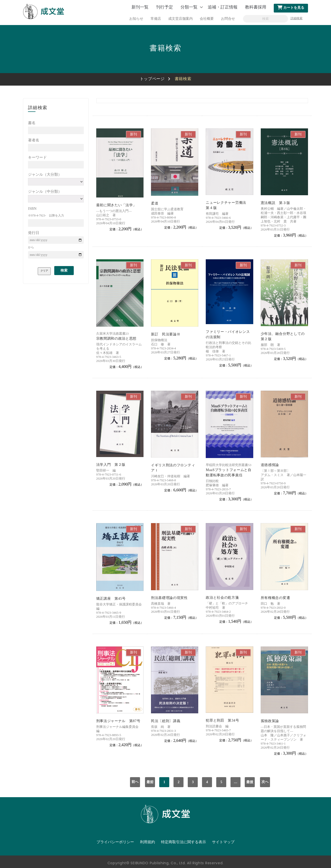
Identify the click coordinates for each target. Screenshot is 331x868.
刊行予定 (164, 7)
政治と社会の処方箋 (222, 598)
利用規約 (147, 842)
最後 (250, 782)
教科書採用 (256, 7)
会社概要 (207, 19)
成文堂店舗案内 (180, 19)
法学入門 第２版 (111, 465)
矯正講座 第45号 (111, 599)
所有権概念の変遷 (275, 598)
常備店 (156, 19)
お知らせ (136, 19)
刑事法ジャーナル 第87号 (118, 721)
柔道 (155, 203)
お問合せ (228, 19)
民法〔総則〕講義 (166, 721)
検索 (64, 270)
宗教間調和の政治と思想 (116, 339)
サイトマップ (223, 842)
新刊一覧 (140, 7)
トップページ (152, 79)
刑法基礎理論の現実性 (169, 598)
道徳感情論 (270, 465)
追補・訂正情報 (223, 7)
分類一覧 (189, 7)
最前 (150, 782)
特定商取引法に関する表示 (183, 842)
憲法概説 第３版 (275, 203)
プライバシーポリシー (115, 842)
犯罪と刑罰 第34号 (222, 720)
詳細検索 (296, 18)
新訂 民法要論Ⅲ (166, 334)
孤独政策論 (270, 721)
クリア (44, 271)
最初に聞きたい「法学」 (116, 205)
